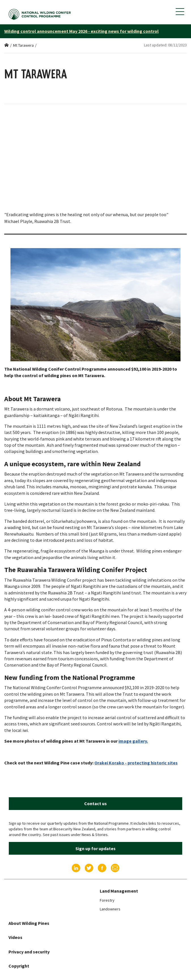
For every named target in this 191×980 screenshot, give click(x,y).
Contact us (95, 803)
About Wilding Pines (29, 923)
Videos (15, 937)
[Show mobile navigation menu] (180, 12)
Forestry (107, 900)
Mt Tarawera (23, 45)
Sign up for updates (95, 848)
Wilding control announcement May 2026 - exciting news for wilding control (81, 31)
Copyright (19, 966)
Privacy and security (29, 952)
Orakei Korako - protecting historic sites (136, 763)
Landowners (110, 909)
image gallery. (133, 741)
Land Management (119, 891)
